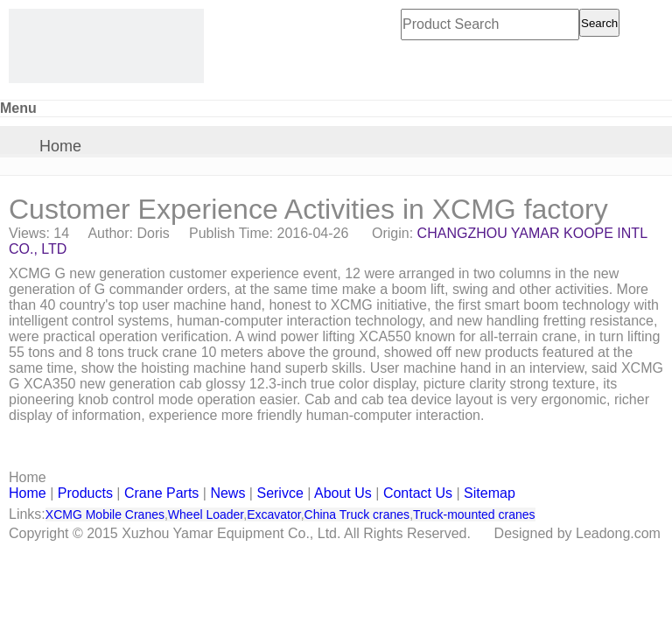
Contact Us (418, 493)
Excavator (273, 514)
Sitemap (490, 493)
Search (599, 23)
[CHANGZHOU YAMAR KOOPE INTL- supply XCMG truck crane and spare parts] (106, 46)
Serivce (280, 493)
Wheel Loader (206, 514)
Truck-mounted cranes (474, 514)
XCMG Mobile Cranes (105, 514)
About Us (343, 493)
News (227, 493)
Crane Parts (161, 493)
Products (85, 493)
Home (60, 146)
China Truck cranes (357, 514)
